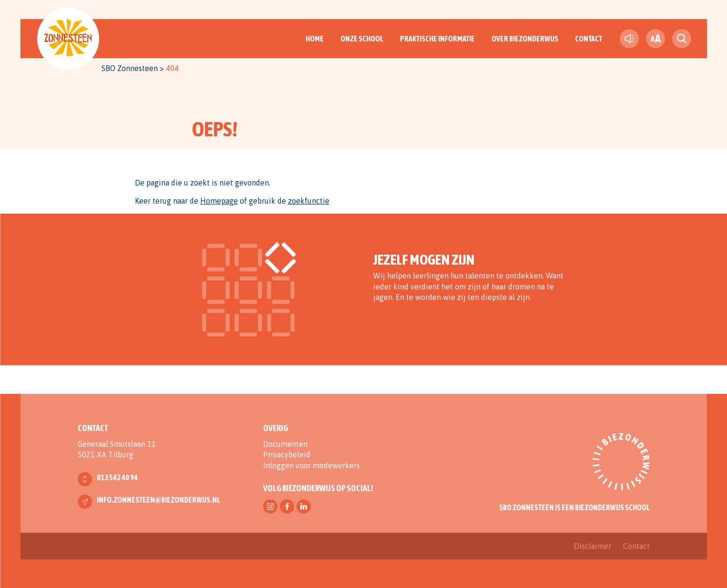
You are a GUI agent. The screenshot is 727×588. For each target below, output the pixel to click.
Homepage (219, 201)
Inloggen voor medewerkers (312, 465)
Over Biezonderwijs (525, 39)
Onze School (362, 39)
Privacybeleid (287, 454)
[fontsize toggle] (655, 39)
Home (315, 39)
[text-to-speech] (629, 39)
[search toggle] (682, 39)
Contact (589, 39)
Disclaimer (593, 546)
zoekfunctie (309, 201)
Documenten (285, 444)
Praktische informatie (437, 39)
